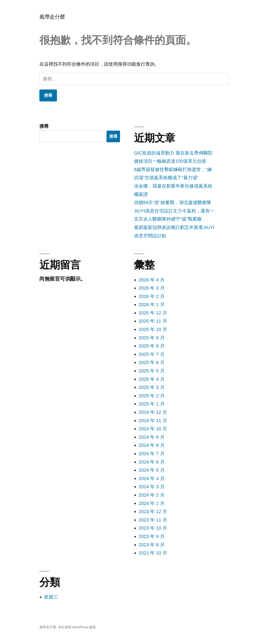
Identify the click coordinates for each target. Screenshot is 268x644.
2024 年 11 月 (153, 421)
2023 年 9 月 (152, 536)
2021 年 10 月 (153, 553)
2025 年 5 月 (152, 371)
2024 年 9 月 (152, 437)
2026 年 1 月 (152, 305)
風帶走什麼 (52, 17)
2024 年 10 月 (153, 429)
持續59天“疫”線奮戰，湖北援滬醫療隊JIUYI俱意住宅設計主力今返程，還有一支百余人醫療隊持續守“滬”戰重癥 (174, 211)
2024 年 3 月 (152, 487)
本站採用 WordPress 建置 (77, 627)
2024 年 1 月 (152, 503)
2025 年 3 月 (152, 387)
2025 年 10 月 (153, 329)
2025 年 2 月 (152, 396)
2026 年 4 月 (152, 280)
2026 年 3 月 (152, 288)
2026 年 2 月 (152, 296)
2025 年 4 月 (152, 379)
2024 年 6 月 (152, 462)
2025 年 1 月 (152, 404)
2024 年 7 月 (152, 454)
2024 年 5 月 (152, 470)
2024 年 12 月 (153, 412)
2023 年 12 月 (153, 512)
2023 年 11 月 (153, 520)
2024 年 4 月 (152, 479)
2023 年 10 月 (153, 528)
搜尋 (44, 126)
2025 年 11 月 (153, 321)
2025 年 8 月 (152, 346)
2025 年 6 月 (152, 362)
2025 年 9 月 (152, 338)
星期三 (51, 597)
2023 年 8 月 (152, 545)
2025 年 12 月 (153, 313)
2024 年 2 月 (152, 495)
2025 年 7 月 (152, 354)
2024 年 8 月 (152, 445)
